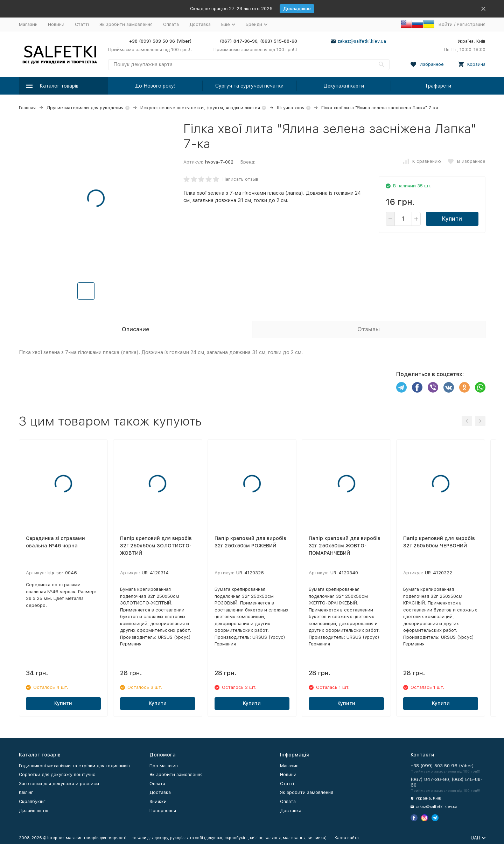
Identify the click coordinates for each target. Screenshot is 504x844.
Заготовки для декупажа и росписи (59, 784)
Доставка (200, 24)
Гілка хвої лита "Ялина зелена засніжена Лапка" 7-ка (380, 108)
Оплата (171, 24)
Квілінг (26, 792)
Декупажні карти (344, 86)
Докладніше (297, 9)
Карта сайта (347, 838)
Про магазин (164, 766)
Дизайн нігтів (34, 811)
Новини (56, 24)
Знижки (158, 801)
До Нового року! (155, 86)
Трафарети (438, 86)
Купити (452, 219)
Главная (27, 108)
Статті (82, 24)
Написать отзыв (240, 179)
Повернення (163, 811)
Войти (446, 24)
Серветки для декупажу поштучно (57, 774)
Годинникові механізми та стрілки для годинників (74, 766)
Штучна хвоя (291, 108)
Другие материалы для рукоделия (85, 108)
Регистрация (471, 24)
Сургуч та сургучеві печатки (249, 86)
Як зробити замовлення (126, 24)
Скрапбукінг (32, 801)
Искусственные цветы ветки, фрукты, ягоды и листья (200, 108)
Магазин (28, 24)
